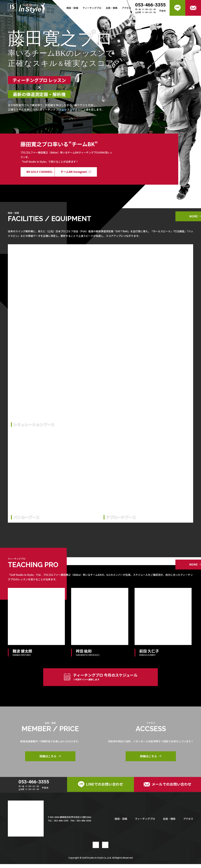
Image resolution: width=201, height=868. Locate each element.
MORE (167, 217)
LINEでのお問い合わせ (100, 788)
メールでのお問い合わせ (168, 788)
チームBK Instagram (90, 172)
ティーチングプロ (92, 8)
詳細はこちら (50, 759)
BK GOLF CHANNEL (42, 172)
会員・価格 (112, 8)
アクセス (126, 8)
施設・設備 (72, 8)
